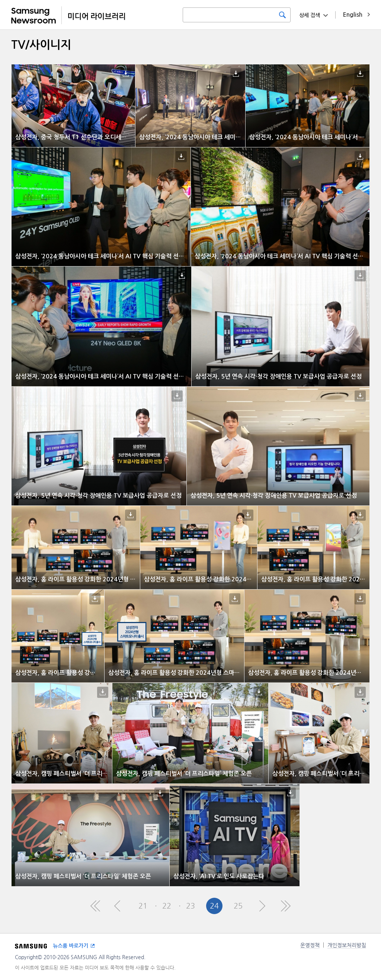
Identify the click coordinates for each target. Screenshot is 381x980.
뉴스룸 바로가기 (71, 946)
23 (190, 906)
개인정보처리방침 (347, 945)
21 (143, 906)
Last (286, 906)
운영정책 (310, 945)
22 (167, 906)
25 (238, 906)
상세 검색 (310, 15)
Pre (119, 906)
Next (262, 906)
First (95, 906)
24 (214, 906)
